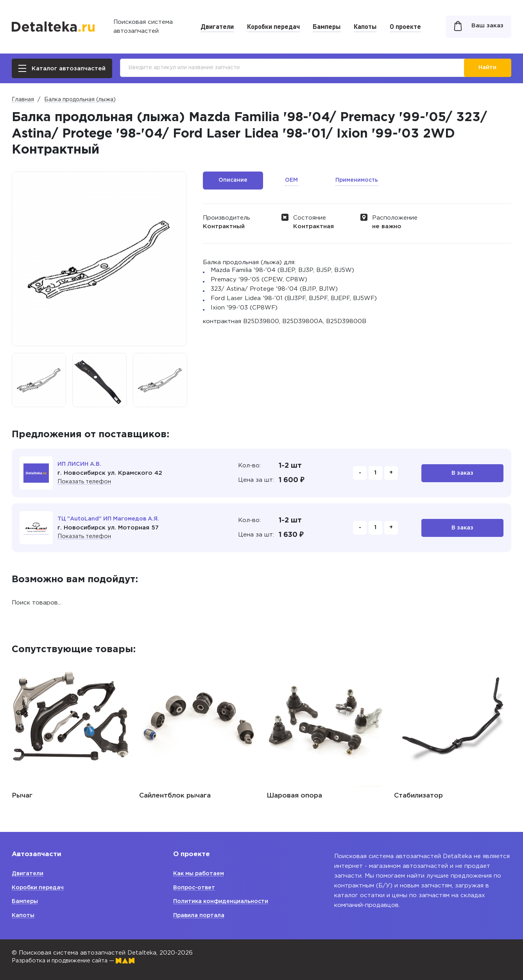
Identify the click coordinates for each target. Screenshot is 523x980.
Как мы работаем (201, 874)
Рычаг (22, 796)
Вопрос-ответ (196, 888)
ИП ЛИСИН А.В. (81, 464)
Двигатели (217, 26)
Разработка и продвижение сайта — (78, 961)
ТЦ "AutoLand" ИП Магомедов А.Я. (111, 519)
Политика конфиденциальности (223, 901)
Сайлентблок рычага (175, 796)
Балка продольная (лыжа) (80, 100)
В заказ (463, 473)
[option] (39, 380)
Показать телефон (86, 482)
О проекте (405, 26)
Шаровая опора (294, 796)
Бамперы (327, 26)
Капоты (365, 26)
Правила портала (200, 915)
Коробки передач (273, 26)
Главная (23, 100)
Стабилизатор (418, 796)
